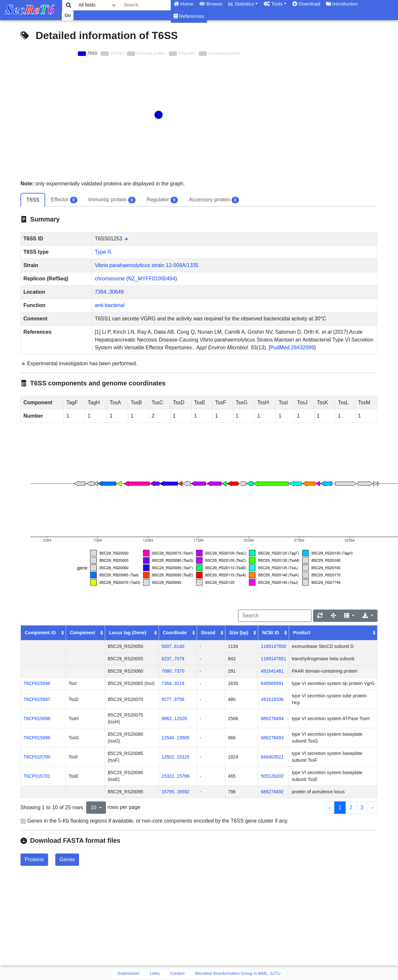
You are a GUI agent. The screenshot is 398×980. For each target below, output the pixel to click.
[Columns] (349, 616)
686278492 (272, 792)
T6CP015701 (37, 776)
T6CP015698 (37, 718)
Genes (67, 859)
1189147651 (273, 659)
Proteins (34, 859)
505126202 (272, 776)
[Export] (368, 616)
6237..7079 (173, 659)
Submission (128, 973)
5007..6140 (173, 646)
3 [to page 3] (362, 807)
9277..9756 (173, 699)
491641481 (272, 671)
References (189, 16)
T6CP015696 (37, 683)
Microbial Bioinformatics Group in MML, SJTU (238, 973)
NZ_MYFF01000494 (152, 279)
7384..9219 (173, 683)
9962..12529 (174, 718)
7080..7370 (173, 671)
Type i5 (103, 252)
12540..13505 (176, 738)
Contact (177, 973)
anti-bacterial (110, 305)
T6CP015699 (37, 738)
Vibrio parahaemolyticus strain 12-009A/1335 (146, 265)
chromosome (110, 279)
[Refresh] (320, 616)
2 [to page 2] (351, 807)
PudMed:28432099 (292, 348)
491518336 (272, 699)
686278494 (272, 718)
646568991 (272, 683)
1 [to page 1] (340, 807)
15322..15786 (176, 776)
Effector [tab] (64, 200)
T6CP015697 (37, 699)
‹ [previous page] (330, 807)
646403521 (272, 757)
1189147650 (273, 646)
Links (155, 973)
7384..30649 (109, 292)
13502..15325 (176, 757)
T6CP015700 (37, 757)
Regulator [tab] (162, 200)
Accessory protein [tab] (214, 200)
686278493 (272, 738)
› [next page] (372, 807)
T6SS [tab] (33, 200)
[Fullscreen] (333, 616)
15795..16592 (176, 792)
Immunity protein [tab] (112, 200)
